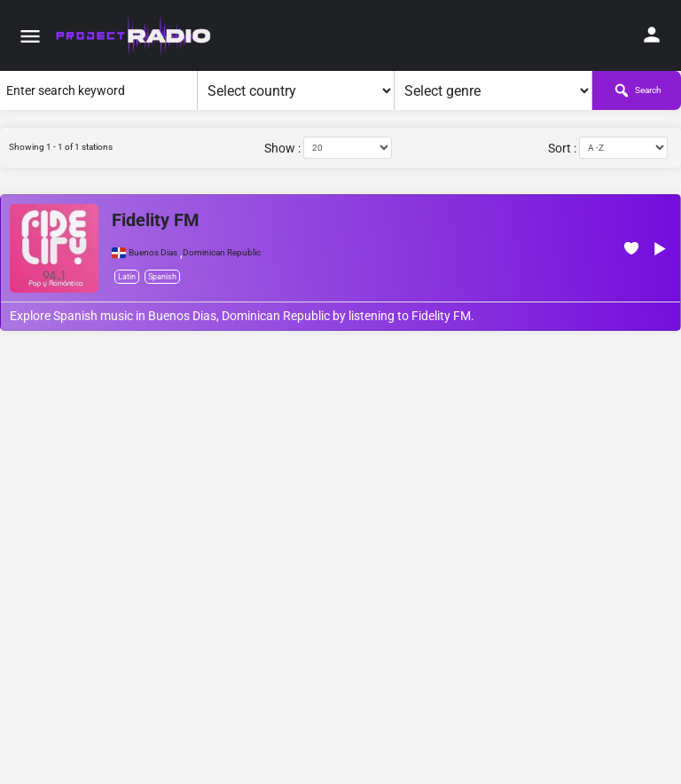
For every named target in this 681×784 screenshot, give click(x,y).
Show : (282, 148)
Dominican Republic (222, 253)
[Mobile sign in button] (652, 35)
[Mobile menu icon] (30, 36)
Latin (127, 277)
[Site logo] (134, 35)
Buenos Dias (153, 253)
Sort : (562, 148)
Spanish (162, 277)
